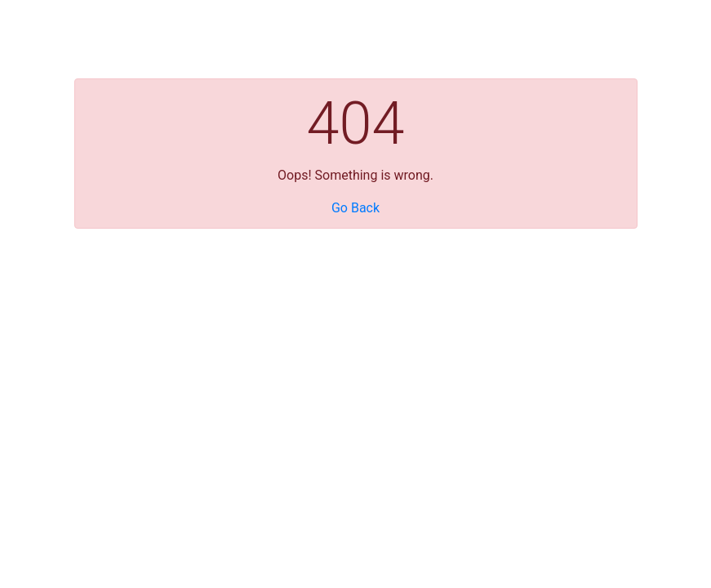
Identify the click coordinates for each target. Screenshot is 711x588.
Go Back (355, 208)
